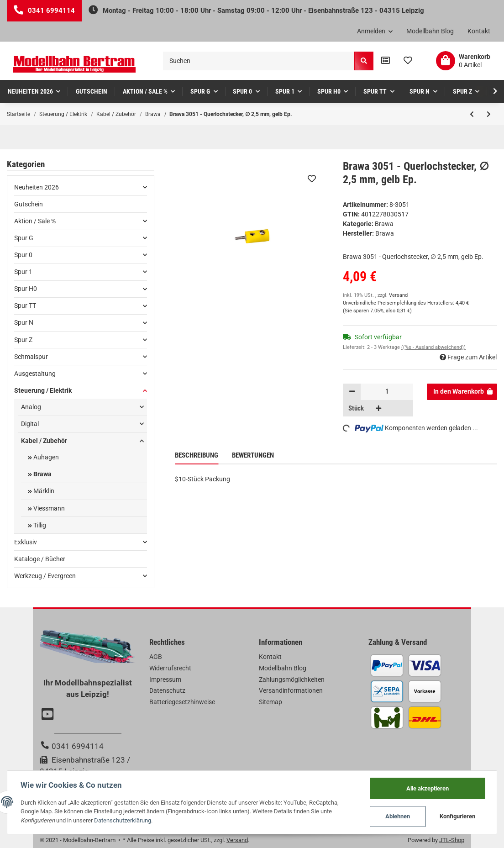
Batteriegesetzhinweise (182, 702)
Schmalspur (31, 357)
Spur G (24, 238)
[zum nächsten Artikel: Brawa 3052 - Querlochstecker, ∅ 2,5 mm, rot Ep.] (489, 114)
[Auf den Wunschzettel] (312, 179)
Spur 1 (23, 272)
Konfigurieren (457, 816)
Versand (398, 295)
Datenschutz (167, 690)
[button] (375, 32)
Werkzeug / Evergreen (45, 576)
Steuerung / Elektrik (43, 390)
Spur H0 (26, 289)
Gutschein (29, 204)
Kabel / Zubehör (44, 441)
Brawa (384, 224)
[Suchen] (259, 61)
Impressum (165, 679)
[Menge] (387, 392)
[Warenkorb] (463, 61)
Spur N (24, 322)
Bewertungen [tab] (253, 455)
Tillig (39, 525)
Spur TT (25, 305)
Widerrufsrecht (170, 668)
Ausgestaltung (35, 374)
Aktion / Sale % (35, 221)
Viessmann (48, 508)
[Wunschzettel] (408, 61)
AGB (156, 657)
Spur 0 (23, 255)
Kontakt (479, 31)
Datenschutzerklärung (123, 820)
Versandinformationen (291, 690)
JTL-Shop (452, 840)
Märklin (43, 491)
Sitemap (270, 702)
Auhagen (45, 457)
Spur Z (23, 340)
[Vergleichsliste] (386, 61)
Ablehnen (397, 816)
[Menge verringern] (352, 392)
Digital (30, 424)
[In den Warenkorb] (462, 392)
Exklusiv (26, 542)
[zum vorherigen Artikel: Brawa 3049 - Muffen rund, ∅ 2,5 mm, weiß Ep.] (472, 114)
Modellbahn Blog (430, 31)
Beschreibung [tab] (197, 455)
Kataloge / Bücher (40, 559)
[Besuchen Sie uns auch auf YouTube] (49, 715)
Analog (31, 407)
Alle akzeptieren (427, 787)
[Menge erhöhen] (378, 408)
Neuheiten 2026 (37, 187)
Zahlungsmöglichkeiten (292, 679)
